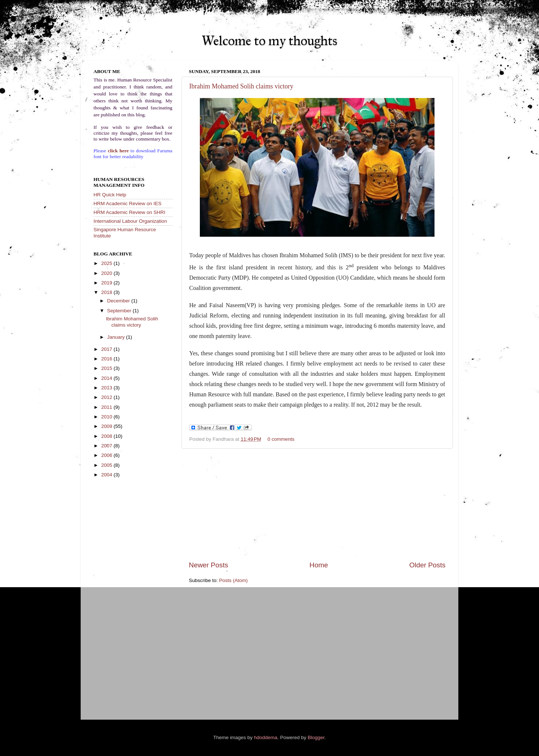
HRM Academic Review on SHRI (129, 212)
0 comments (281, 439)
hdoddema (266, 737)
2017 (107, 349)
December (119, 301)
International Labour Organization (130, 221)
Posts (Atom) (234, 580)
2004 (107, 475)
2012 (107, 397)
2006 (107, 455)
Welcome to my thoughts (269, 41)
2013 (107, 388)
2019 (107, 283)
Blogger (316, 737)
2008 (107, 436)
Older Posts (427, 565)
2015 (107, 368)
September (120, 311)
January (117, 337)
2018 (107, 292)
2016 (107, 359)
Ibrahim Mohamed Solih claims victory (241, 86)
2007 (107, 446)
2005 (107, 465)
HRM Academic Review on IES (127, 203)
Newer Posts (208, 565)
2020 (107, 273)
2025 (107, 263)
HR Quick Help (110, 195)
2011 (107, 407)
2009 (107, 426)
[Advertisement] (317, 505)
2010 (107, 417)
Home (319, 565)
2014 (107, 378)
